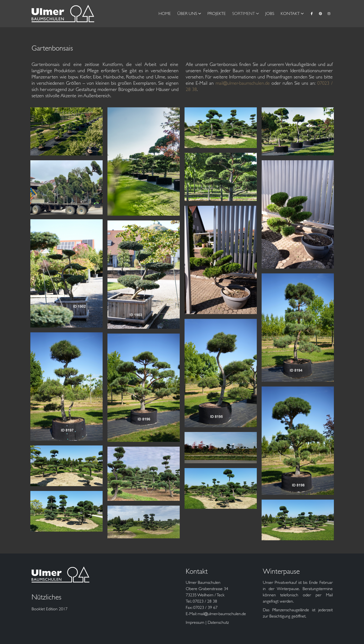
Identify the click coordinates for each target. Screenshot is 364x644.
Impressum (195, 622)
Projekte (217, 13)
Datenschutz (218, 622)
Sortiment (244, 13)
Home (165, 13)
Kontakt (290, 13)
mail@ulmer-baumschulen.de (243, 83)
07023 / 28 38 (205, 601)
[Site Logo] (63, 14)
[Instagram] (329, 13)
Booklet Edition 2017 (50, 609)
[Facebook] (312, 13)
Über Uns (187, 13)
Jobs (270, 13)
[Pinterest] (320, 13)
